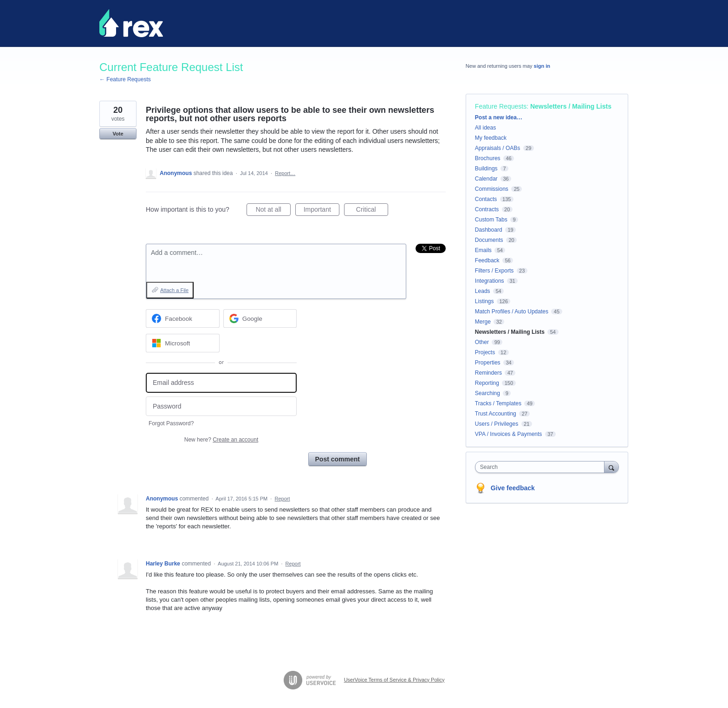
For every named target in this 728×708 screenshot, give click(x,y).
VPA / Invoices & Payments (509, 434)
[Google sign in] (260, 318)
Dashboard (489, 230)
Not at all (273, 211)
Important (322, 211)
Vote (118, 134)
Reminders (488, 373)
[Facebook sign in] (183, 318)
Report (283, 499)
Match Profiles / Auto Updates (512, 312)
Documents (489, 240)
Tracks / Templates (498, 403)
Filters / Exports (494, 271)
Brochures (488, 158)
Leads (483, 291)
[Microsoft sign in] (183, 343)
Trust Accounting (496, 414)
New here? (221, 440)
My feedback (491, 138)
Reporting (487, 383)
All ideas (485, 128)
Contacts (486, 199)
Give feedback (513, 488)
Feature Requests (501, 106)
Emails (483, 250)
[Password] (221, 406)
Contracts (487, 209)
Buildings (486, 169)
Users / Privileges (497, 424)
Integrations (490, 281)
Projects (485, 352)
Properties (488, 363)
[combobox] (542, 467)
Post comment (338, 459)
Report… (285, 173)
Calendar (486, 179)
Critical (372, 211)
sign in (542, 66)
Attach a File (174, 290)
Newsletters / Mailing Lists (571, 106)
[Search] (611, 467)
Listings (484, 301)
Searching (487, 393)
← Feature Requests (125, 79)
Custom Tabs (491, 220)
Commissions (492, 189)
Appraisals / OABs (497, 148)
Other (482, 342)
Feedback (487, 260)
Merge (483, 322)
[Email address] (221, 383)
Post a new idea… (499, 117)
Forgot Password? (171, 423)
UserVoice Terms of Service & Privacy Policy (394, 680)
